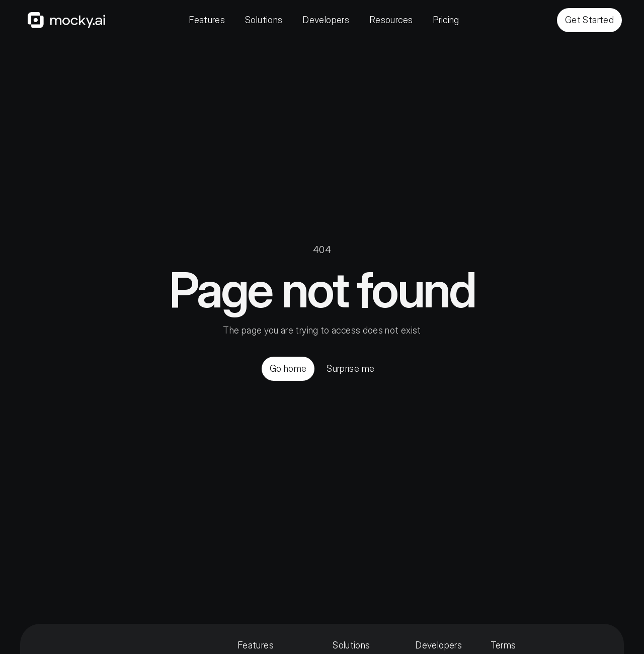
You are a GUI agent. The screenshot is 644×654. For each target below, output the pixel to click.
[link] (66, 20)
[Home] (66, 20)
